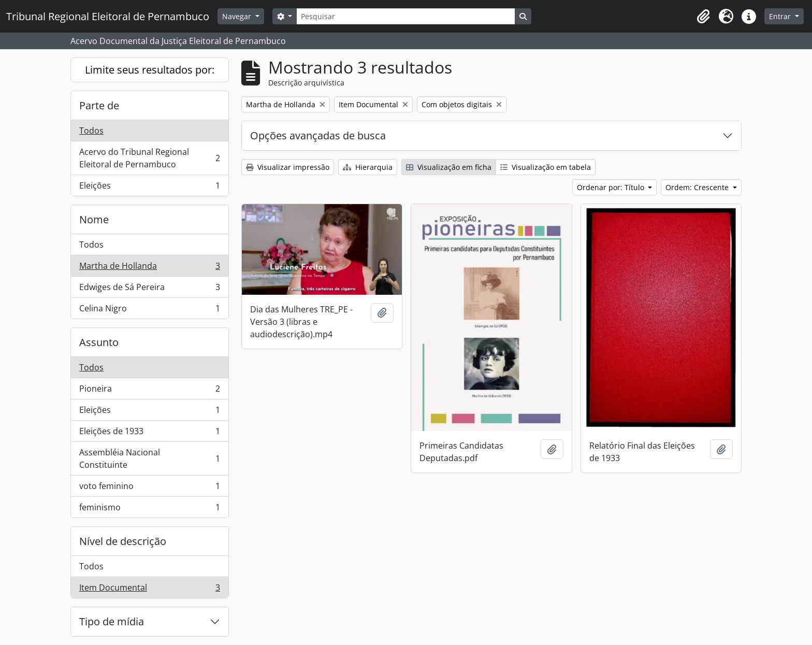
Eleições (149, 188)
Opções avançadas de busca (318, 135)
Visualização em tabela (546, 167)
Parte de (99, 105)
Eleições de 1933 (149, 433)
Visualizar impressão (288, 167)
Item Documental (149, 590)
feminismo (149, 509)
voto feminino (149, 488)
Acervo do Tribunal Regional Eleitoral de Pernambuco (149, 158)
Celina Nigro (149, 310)
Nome (94, 219)
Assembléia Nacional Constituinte (149, 458)
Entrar (781, 16)
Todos (91, 131)
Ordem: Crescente (698, 187)
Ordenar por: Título (612, 187)
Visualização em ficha (449, 167)
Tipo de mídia (112, 621)
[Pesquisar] (405, 16)
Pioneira (149, 391)
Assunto (99, 342)
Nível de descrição (123, 541)
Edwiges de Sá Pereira (149, 289)
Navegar (238, 16)
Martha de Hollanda (149, 268)
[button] (703, 17)
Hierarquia (368, 167)
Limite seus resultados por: (150, 70)
